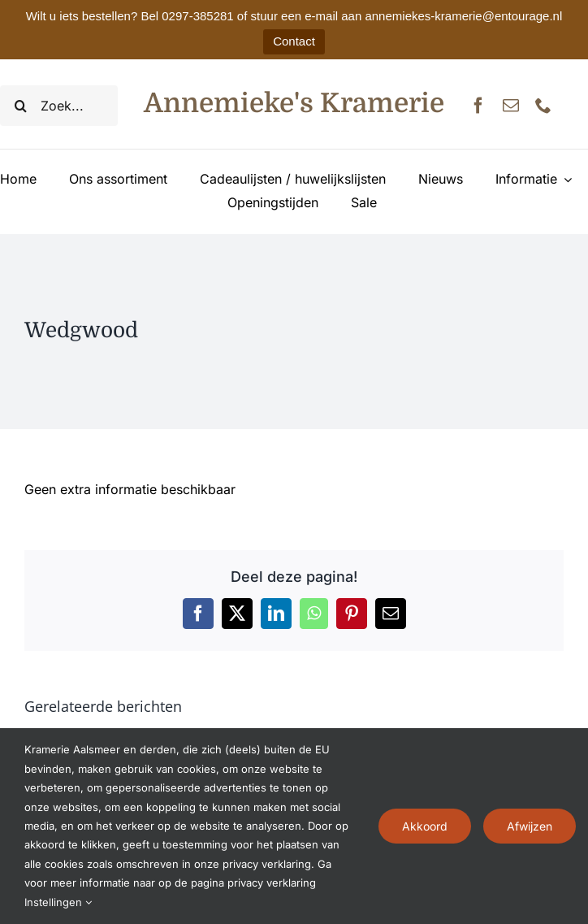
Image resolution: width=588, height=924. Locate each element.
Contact (294, 41)
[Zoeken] (20, 106)
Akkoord (425, 826)
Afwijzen (530, 826)
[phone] (543, 106)
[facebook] (478, 106)
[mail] (511, 106)
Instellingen (58, 902)
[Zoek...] (59, 106)
